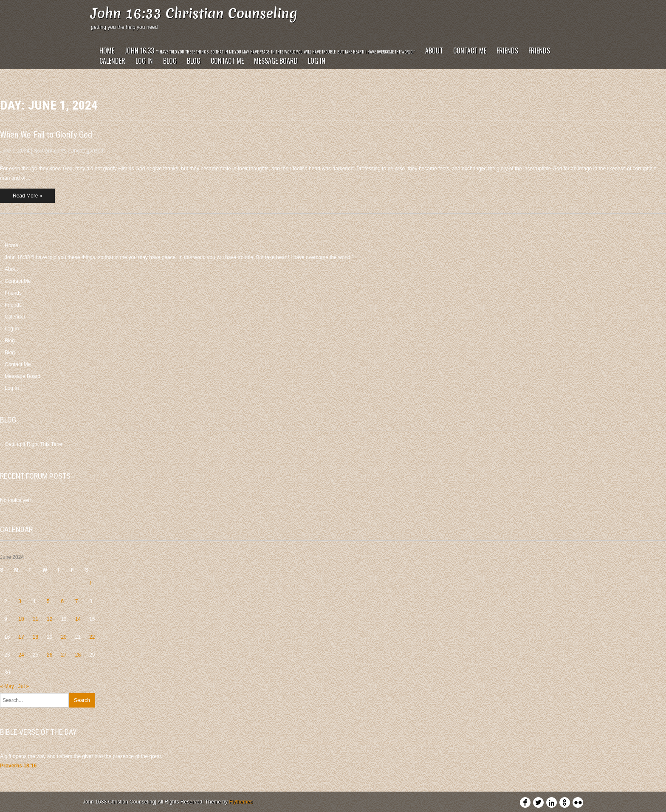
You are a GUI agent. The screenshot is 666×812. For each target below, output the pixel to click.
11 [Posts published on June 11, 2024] (35, 619)
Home (107, 51)
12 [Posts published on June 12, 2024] (49, 619)
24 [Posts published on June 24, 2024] (21, 655)
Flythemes (241, 802)
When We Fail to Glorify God (46, 135)
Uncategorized (87, 151)
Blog (170, 61)
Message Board (276, 61)
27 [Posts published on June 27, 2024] (63, 655)
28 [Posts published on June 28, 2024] (78, 655)
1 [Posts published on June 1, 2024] (91, 584)
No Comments (50, 151)
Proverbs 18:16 (18, 766)
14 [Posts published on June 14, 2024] (78, 619)
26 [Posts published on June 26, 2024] (49, 655)
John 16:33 (270, 51)
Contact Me (470, 51)
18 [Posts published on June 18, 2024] (35, 637)
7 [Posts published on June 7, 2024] (77, 601)
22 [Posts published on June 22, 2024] (92, 637)
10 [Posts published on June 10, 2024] (21, 619)
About (434, 51)
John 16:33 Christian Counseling (194, 13)
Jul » (24, 686)
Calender (112, 61)
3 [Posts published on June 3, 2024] (20, 601)
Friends (507, 51)
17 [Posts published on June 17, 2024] (21, 637)
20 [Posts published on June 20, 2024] (63, 637)
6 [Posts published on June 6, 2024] (62, 601)
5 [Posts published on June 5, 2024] (48, 601)
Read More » (27, 196)
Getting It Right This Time (33, 444)
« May (7, 686)
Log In (144, 61)
